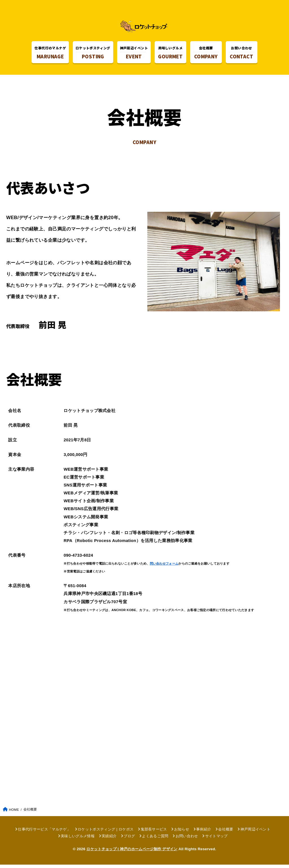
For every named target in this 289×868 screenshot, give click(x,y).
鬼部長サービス (154, 832)
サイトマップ (216, 839)
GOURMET (170, 53)
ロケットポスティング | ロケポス (106, 832)
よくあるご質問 (155, 839)
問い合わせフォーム (164, 567)
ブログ (129, 839)
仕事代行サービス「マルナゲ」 (44, 832)
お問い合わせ (187, 839)
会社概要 (226, 832)
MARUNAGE (50, 53)
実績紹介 (109, 839)
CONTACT (242, 53)
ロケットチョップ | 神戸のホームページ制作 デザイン (132, 852)
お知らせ (182, 832)
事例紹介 (204, 832)
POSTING (93, 53)
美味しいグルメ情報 (78, 839)
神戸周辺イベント (256, 832)
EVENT (134, 53)
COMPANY (206, 53)
